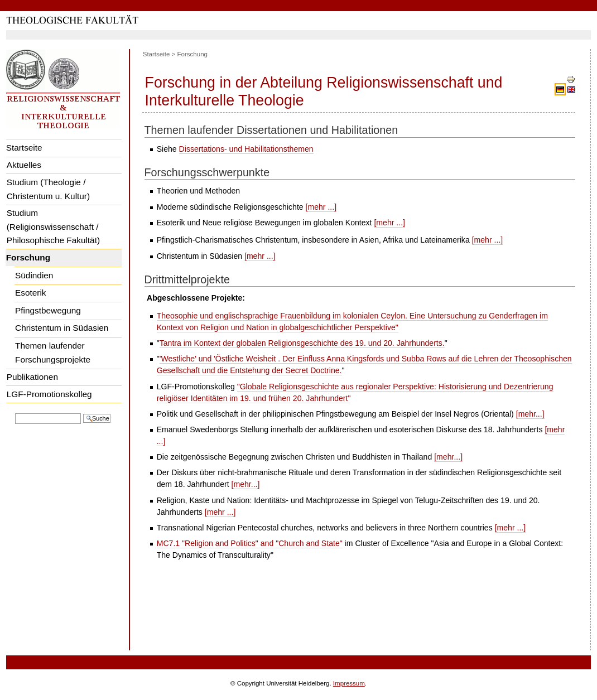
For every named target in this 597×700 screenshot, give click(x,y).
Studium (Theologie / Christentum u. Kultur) (48, 189)
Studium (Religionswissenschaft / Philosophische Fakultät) (53, 226)
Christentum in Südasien (62, 328)
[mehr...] (530, 414)
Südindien (34, 275)
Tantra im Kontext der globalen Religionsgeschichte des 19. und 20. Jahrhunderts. (302, 343)
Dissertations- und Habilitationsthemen (246, 149)
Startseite (24, 148)
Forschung (28, 257)
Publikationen (32, 377)
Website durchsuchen (15, 412)
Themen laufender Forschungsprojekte (53, 353)
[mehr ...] (321, 207)
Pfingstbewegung (48, 310)
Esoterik (30, 293)
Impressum (349, 683)
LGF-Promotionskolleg (49, 394)
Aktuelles (24, 165)
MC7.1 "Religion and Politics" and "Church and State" (250, 543)
